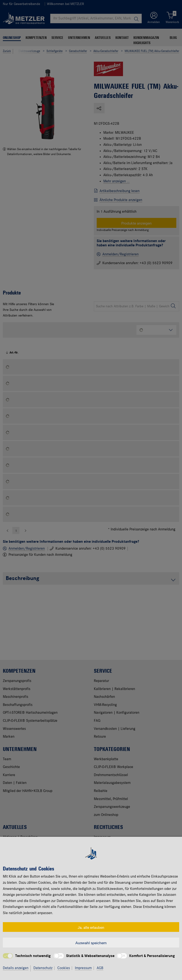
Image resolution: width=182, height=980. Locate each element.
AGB (100, 968)
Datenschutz (43, 968)
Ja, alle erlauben (91, 927)
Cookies (64, 968)
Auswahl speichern (91, 943)
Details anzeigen (16, 968)
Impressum (83, 968)
